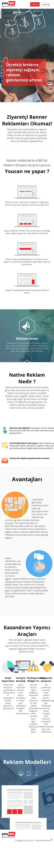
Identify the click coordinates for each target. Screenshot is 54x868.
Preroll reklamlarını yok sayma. (24, 443)
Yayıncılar (8, 18)
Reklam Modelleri (23, 18)
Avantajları (37, 13)
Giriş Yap (46, 4)
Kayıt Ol (35, 4)
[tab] (21, 775)
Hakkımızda (9, 13)
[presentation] (21, 775)
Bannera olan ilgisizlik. (20, 428)
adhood (49, 840)
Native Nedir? (23, 13)
